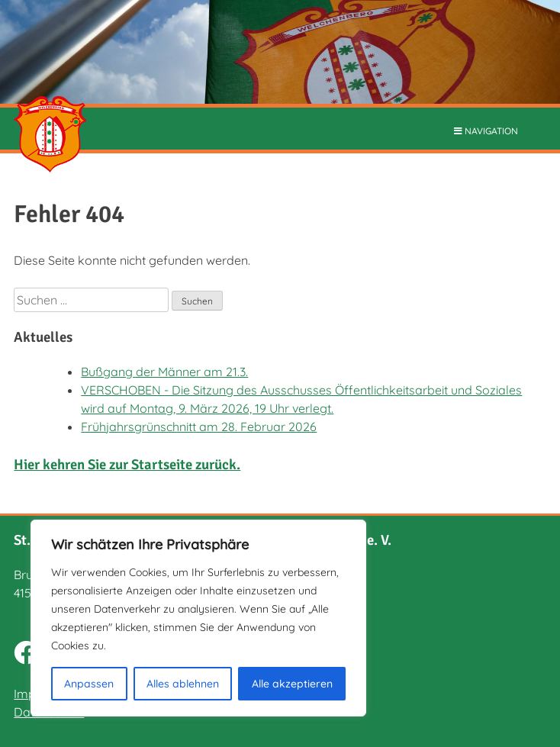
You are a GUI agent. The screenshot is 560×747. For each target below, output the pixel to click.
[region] (198, 618)
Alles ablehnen (183, 684)
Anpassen (89, 684)
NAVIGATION (486, 131)
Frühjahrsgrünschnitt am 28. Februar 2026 (199, 427)
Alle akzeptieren (292, 684)
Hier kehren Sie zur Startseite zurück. (127, 464)
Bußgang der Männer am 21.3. (164, 372)
